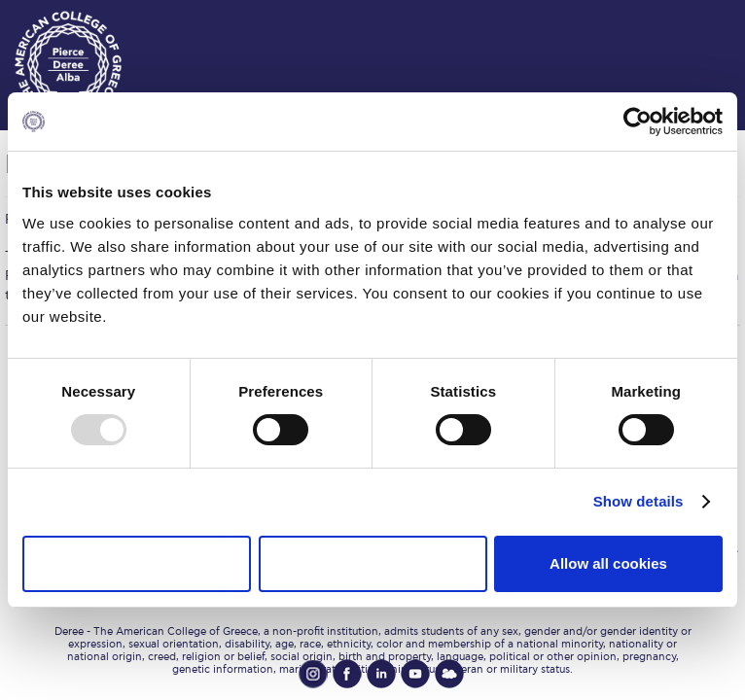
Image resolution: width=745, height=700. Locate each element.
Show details (639, 501)
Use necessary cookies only (136, 563)
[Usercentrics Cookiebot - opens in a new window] (638, 122)
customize (687, 19)
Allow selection (372, 563)
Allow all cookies (608, 563)
